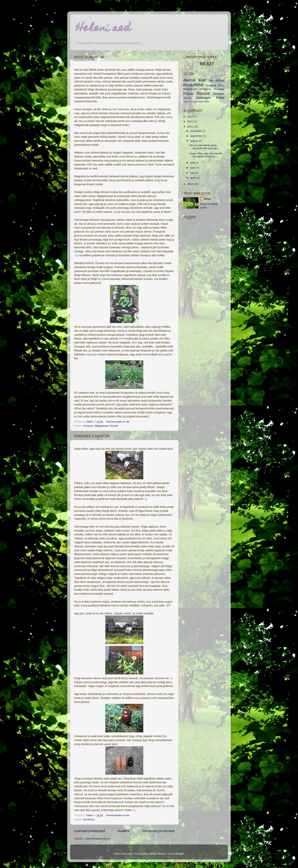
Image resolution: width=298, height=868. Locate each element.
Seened (187, 98)
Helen (208, 199)
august (194, 141)
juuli (193, 163)
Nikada (162, 854)
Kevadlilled (193, 85)
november (196, 131)
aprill (193, 178)
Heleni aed (103, 29)
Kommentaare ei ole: (118, 422)
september (197, 136)
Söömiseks (203, 98)
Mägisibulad (101, 426)
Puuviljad (219, 89)
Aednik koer (195, 80)
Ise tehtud (89, 819)
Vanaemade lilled (200, 102)
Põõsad (188, 94)
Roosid (114, 426)
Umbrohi (187, 102)
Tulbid (220, 98)
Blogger (180, 854)
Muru (221, 85)
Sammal (218, 94)
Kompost (88, 426)
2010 (190, 184)
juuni (193, 168)
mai (193, 173)
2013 (190, 117)
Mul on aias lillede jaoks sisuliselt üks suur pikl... (204, 147)
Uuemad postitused (89, 831)
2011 (190, 127)
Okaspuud (205, 89)
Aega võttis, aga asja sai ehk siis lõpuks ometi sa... (206, 155)
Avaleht (124, 831)
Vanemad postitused (158, 831)
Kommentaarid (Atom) (98, 839)
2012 (190, 121)
